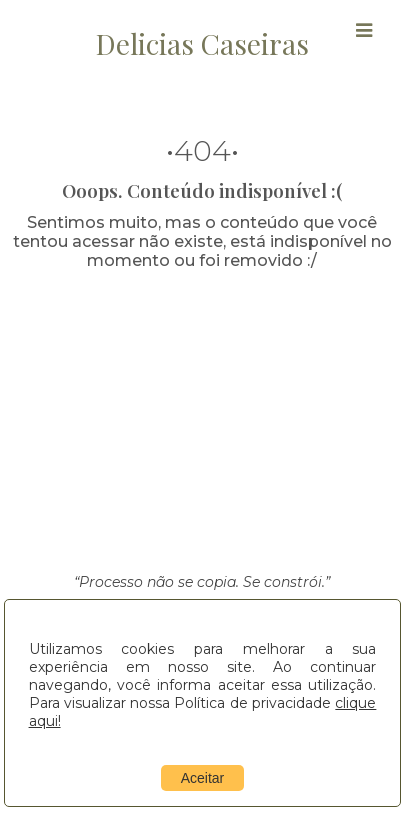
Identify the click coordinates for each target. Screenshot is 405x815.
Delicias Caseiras (202, 43)
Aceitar (203, 778)
